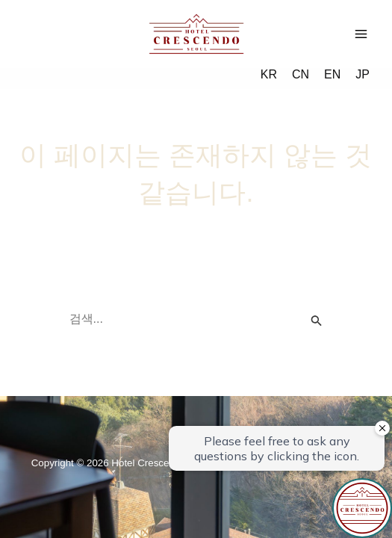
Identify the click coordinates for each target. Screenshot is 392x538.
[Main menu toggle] (361, 34)
